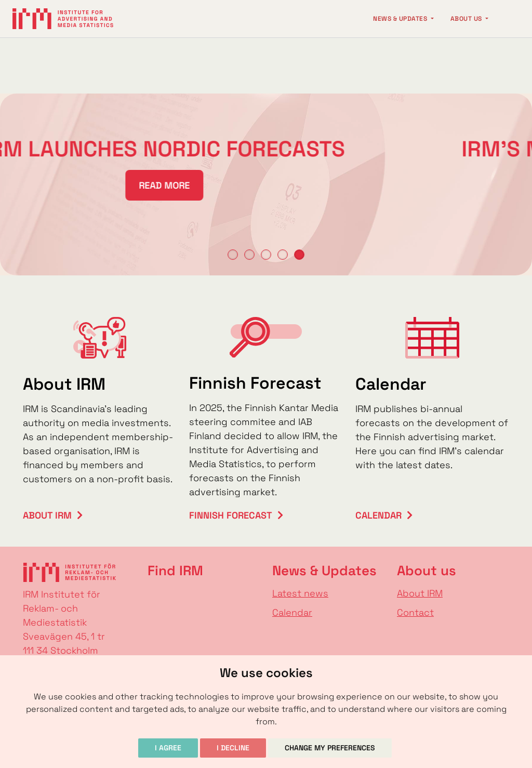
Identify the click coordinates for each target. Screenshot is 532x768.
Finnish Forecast (231, 515)
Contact (415, 612)
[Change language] (509, 19)
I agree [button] (168, 748)
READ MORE (130, 185)
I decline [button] (233, 748)
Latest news (300, 593)
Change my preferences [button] (330, 748)
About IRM (47, 515)
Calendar (378, 515)
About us (467, 19)
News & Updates (401, 19)
